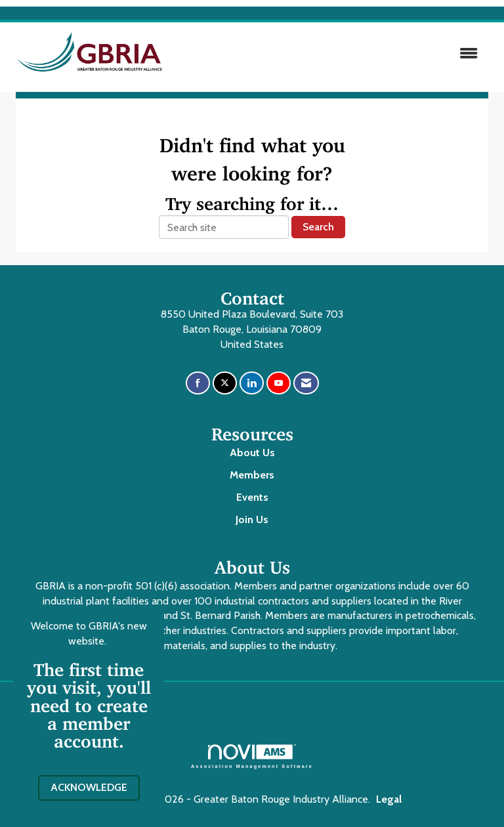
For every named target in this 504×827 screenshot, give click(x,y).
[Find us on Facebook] (198, 383)
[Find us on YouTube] (279, 383)
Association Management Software (252, 756)
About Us (252, 453)
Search (318, 227)
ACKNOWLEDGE (89, 787)
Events (252, 497)
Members (252, 475)
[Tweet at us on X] (225, 383)
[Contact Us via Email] (306, 383)
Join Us (252, 520)
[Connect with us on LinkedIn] (252, 383)
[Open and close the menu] (330, 54)
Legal (389, 799)
